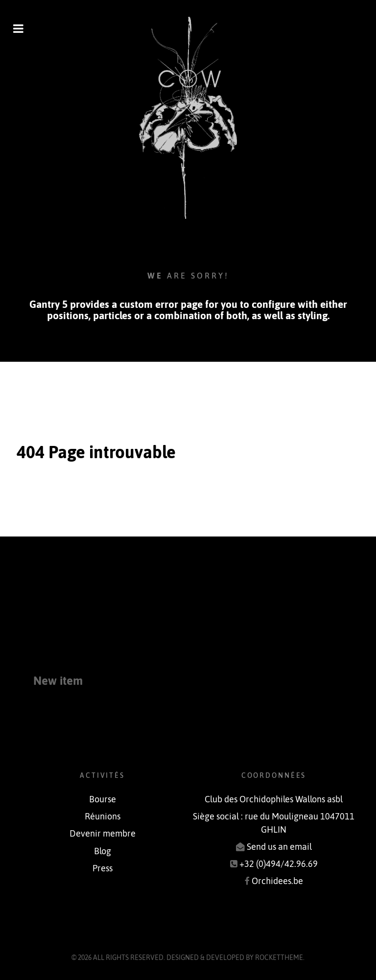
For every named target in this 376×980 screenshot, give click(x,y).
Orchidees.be (277, 881)
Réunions (103, 817)
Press (103, 868)
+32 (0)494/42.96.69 (279, 864)
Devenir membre (103, 834)
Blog (103, 851)
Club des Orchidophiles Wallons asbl (274, 799)
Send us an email (279, 847)
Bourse (103, 799)
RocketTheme (279, 957)
